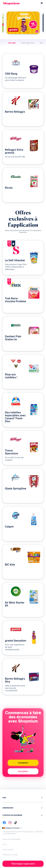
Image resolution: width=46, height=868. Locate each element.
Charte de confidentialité (11, 839)
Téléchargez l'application (23, 864)
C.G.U (5, 844)
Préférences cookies (10, 855)
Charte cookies (8, 850)
